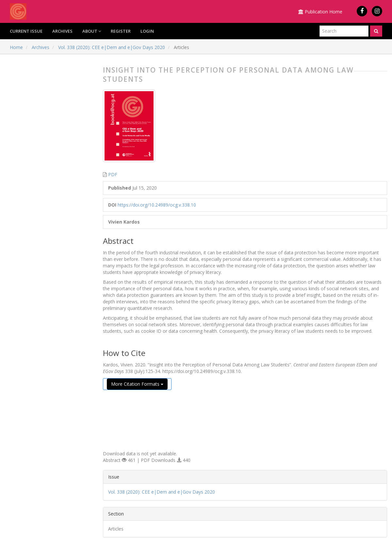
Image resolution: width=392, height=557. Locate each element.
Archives (62, 31)
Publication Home (320, 12)
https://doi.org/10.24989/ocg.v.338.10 (157, 205)
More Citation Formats (137, 384)
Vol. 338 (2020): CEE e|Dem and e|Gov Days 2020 (112, 47)
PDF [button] (113, 174)
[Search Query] (344, 31)
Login (147, 31)
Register (121, 31)
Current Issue (26, 31)
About (92, 31)
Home (16, 47)
